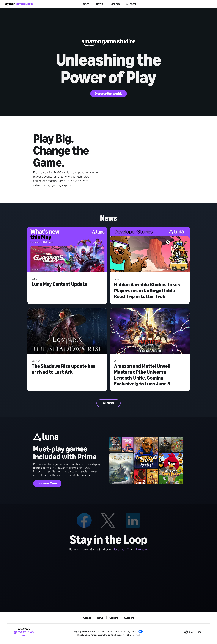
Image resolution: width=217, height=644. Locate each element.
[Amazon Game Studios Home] (19, 4)
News (100, 4)
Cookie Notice (105, 631)
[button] (194, 632)
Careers (115, 4)
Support (131, 4)
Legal (77, 631)
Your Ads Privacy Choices (129, 631)
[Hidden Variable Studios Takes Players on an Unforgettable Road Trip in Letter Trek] (150, 250)
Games (85, 4)
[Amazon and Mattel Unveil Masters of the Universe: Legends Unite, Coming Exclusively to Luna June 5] (150, 331)
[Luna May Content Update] (67, 250)
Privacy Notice (89, 631)
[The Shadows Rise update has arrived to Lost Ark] (67, 331)
